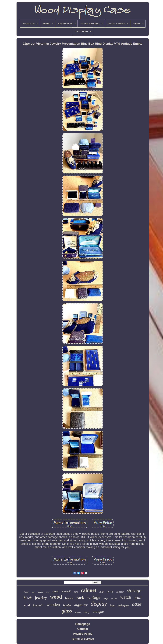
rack (80, 598)
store (55, 591)
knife (48, 592)
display (99, 604)
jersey (110, 592)
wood (56, 597)
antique (98, 612)
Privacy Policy (83, 634)
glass (67, 611)
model (114, 598)
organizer (81, 605)
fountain (38, 605)
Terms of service (83, 639)
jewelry (41, 598)
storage (134, 590)
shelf (102, 592)
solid (27, 605)
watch (126, 597)
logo (112, 606)
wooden (53, 604)
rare (76, 592)
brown (69, 598)
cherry (87, 612)
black (28, 598)
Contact (83, 629)
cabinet (89, 590)
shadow (120, 592)
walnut (40, 592)
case (137, 604)
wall (138, 597)
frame (26, 592)
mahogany (123, 606)
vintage (94, 597)
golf (33, 592)
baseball (66, 592)
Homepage (83, 624)
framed (78, 612)
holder (67, 605)
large (106, 599)
